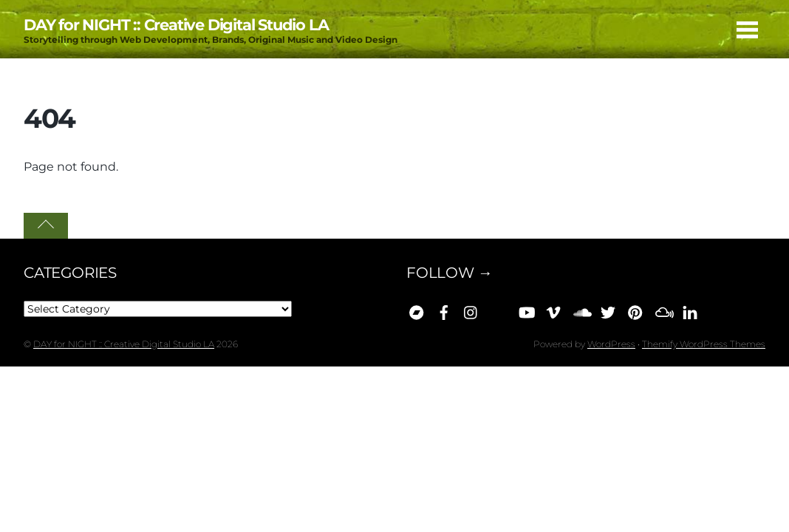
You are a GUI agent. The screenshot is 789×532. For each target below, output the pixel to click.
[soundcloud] (581, 310)
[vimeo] (553, 310)
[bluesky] (499, 310)
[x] (608, 310)
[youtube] (526, 310)
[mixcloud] (663, 310)
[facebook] (444, 310)
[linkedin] (690, 310)
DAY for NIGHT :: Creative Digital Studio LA (124, 344)
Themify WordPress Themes (704, 344)
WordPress (611, 344)
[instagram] (471, 310)
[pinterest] (635, 310)
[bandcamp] (417, 310)
